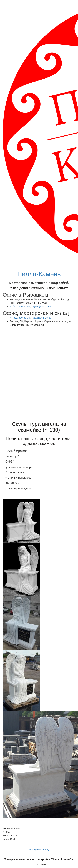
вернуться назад (39, 849)
